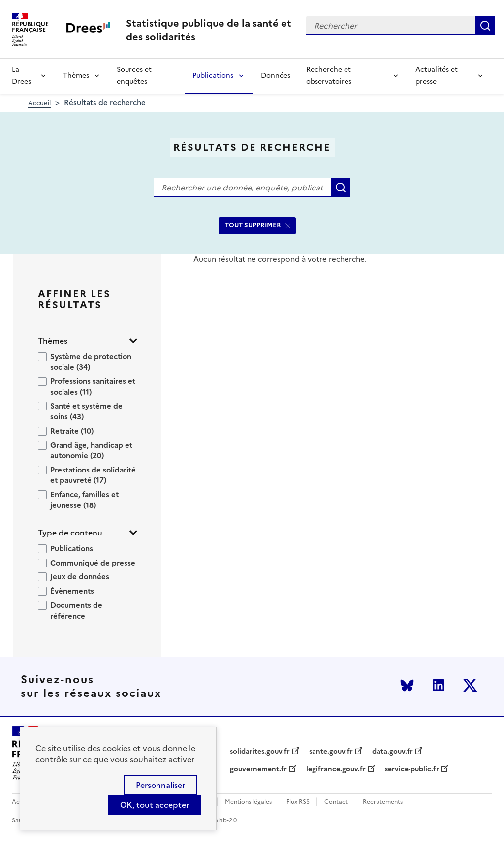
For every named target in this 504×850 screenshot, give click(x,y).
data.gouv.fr (393, 752)
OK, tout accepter (155, 805)
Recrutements (383, 802)
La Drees (21, 76)
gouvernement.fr (258, 769)
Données (276, 76)
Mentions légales (248, 802)
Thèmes (76, 76)
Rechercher (485, 26)
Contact (336, 802)
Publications (213, 76)
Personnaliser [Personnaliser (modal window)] (160, 785)
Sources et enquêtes (134, 76)
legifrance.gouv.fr (336, 769)
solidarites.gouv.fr (260, 752)
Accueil (39, 103)
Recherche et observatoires (329, 76)
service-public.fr (412, 769)
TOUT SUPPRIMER (253, 225)
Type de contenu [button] (70, 533)
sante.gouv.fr (331, 752)
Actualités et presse (437, 76)
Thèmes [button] (53, 341)
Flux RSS (298, 802)
